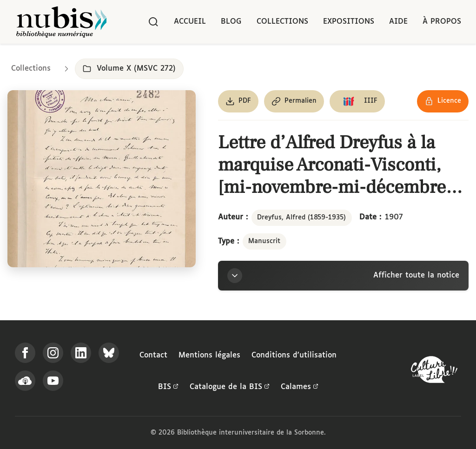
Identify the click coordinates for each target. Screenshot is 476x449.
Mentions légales (209, 355)
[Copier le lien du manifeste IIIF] (357, 101)
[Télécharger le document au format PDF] (238, 101)
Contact (153, 355)
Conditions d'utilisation (294, 355)
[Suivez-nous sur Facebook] (25, 353)
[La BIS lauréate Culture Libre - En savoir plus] (434, 372)
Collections (282, 22)
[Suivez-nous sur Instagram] (53, 353)
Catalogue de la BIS (230, 387)
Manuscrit (264, 241)
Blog (231, 22)
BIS (168, 387)
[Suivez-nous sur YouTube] (53, 381)
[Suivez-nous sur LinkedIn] (81, 353)
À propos (442, 22)
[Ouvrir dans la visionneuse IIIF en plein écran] (102, 179)
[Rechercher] (153, 22)
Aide (398, 22)
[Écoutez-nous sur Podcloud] (25, 381)
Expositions (349, 22)
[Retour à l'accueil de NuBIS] (61, 22)
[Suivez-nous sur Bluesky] (109, 353)
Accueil (190, 22)
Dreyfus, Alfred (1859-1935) (301, 218)
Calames (300, 387)
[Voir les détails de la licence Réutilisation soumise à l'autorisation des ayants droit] (443, 101)
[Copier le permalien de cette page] (294, 101)
